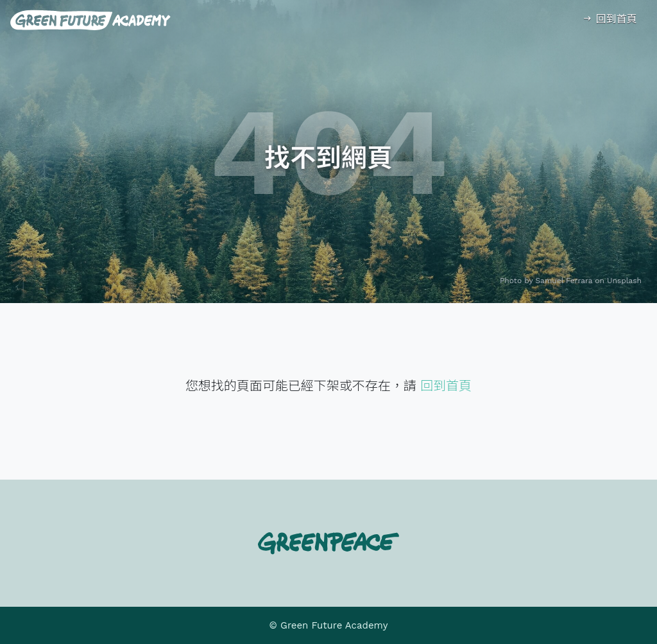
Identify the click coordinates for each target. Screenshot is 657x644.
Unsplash (624, 281)
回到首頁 (609, 19)
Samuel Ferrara (564, 281)
